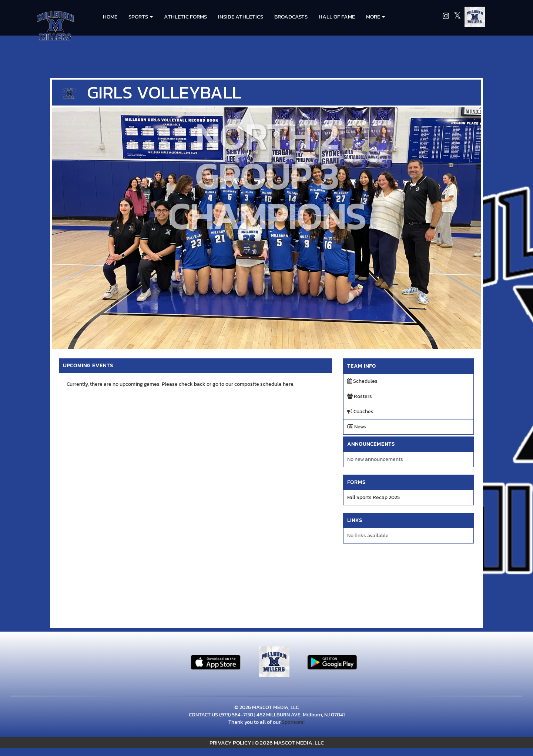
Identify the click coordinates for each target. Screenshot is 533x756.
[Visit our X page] (457, 17)
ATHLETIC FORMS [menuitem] (185, 16)
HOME (110, 16)
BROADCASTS (291, 16)
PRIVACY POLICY (230, 742)
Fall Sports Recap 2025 (373, 497)
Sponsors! (293, 722)
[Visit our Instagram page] (446, 17)
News (357, 427)
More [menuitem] (376, 16)
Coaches (360, 412)
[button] (141, 17)
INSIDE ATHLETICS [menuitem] (241, 16)
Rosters (360, 396)
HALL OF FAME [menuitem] (337, 16)
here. (289, 384)
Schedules (362, 381)
